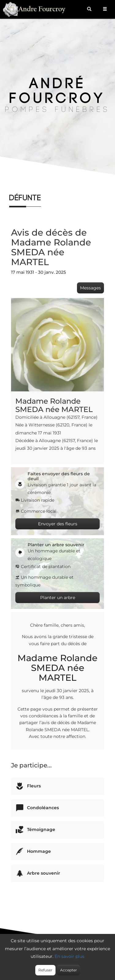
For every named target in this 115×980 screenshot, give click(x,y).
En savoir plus (69, 956)
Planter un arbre (58, 598)
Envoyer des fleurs (58, 524)
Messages (90, 288)
